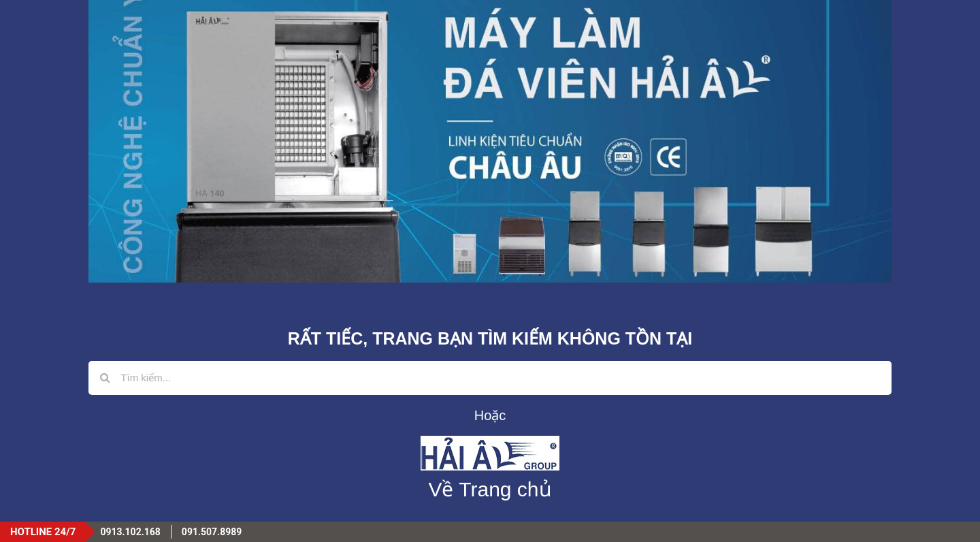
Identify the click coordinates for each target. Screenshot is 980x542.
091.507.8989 (212, 532)
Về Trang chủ (490, 489)
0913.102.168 (130, 532)
